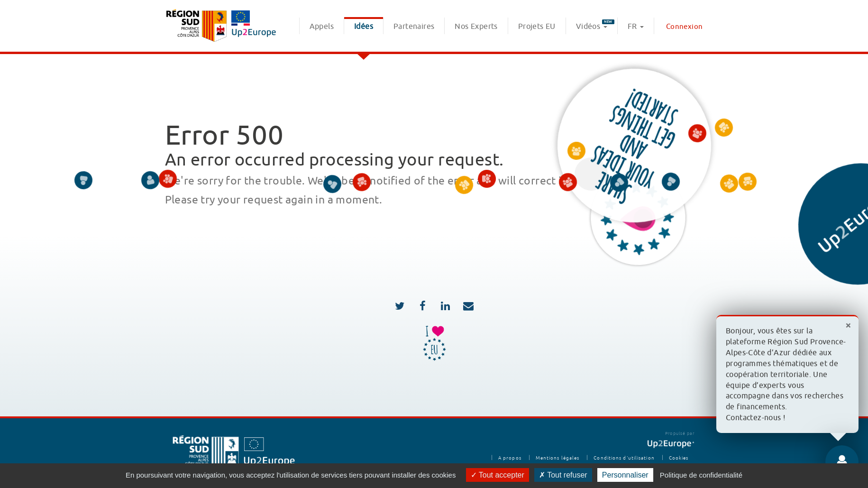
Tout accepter (498, 475)
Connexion (685, 27)
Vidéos (595, 25)
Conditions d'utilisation (624, 458)
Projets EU (537, 27)
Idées (364, 27)
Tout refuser (563, 475)
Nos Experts (476, 27)
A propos (510, 458)
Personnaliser (625, 475)
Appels (322, 27)
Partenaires (414, 27)
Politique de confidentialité (701, 475)
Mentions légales (558, 458)
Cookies (679, 458)
